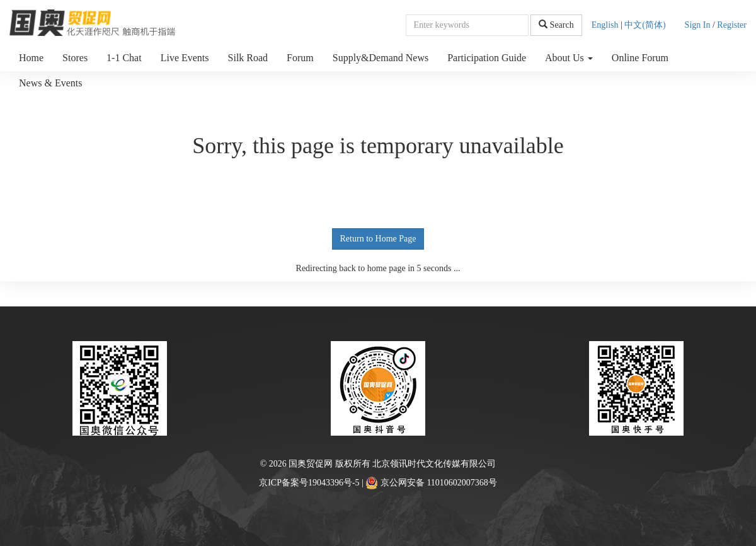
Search (556, 25)
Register (732, 25)
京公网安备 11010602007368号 (431, 483)
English (605, 25)
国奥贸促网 (311, 464)
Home (31, 58)
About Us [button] (569, 58)
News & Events (50, 83)
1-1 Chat (124, 58)
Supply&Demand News (381, 58)
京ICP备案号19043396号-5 (309, 483)
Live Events (185, 58)
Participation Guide (487, 58)
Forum (300, 58)
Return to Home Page (378, 239)
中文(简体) (645, 25)
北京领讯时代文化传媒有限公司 (434, 464)
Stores (75, 58)
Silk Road (248, 58)
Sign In (698, 25)
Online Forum (640, 58)
